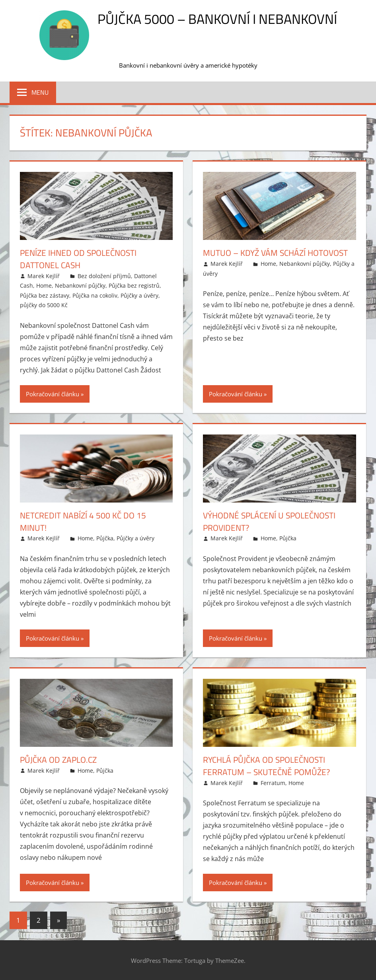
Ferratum (273, 783)
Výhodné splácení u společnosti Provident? (273, 521)
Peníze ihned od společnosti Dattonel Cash (81, 259)
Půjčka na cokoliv (95, 295)
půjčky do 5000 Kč (44, 305)
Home (44, 285)
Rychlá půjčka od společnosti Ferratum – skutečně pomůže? (269, 766)
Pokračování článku (53, 394)
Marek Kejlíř (44, 276)
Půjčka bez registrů (134, 285)
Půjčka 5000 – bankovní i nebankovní (217, 19)
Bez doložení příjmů (104, 276)
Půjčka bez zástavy (45, 295)
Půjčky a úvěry (139, 295)
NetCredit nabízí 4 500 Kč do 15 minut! (85, 521)
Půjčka (105, 538)
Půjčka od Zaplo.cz (60, 760)
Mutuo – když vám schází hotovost (279, 253)
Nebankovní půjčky (80, 285)
